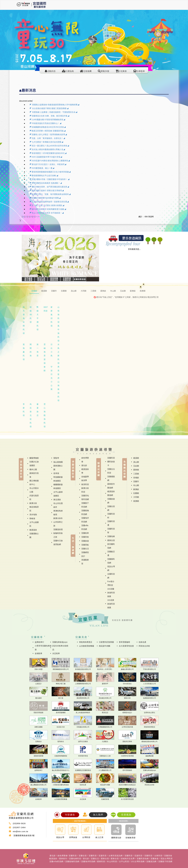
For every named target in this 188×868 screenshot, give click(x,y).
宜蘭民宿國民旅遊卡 (111, 462)
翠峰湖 (32, 519)
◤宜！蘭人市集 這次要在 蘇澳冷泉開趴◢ (47, 205)
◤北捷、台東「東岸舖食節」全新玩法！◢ (47, 138)
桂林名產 (142, 642)
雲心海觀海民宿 (45, 415)
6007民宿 (46, 309)
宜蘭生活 (85, 549)
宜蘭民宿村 (111, 516)
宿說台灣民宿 (167, 859)
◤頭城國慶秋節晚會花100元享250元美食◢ (48, 127)
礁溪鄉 (136, 458)
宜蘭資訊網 (151, 861)
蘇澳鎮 (136, 489)
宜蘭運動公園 (34, 535)
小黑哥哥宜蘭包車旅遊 (43, 648)
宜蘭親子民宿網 (85, 505)
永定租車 (56, 653)
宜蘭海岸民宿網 (85, 520)
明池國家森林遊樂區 (58, 479)
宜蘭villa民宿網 (85, 527)
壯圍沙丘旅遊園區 (34, 464)
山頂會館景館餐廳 (87, 646)
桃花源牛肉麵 (105, 646)
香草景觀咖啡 (124, 642)
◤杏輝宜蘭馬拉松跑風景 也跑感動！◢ (46, 183)
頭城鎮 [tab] (34, 291)
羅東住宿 (111, 540)
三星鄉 (136, 474)
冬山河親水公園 (34, 490)
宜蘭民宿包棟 (143, 859)
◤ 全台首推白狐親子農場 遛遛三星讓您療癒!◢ (49, 108)
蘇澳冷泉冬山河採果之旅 (58, 522)
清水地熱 (33, 515)
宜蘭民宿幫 (111, 531)
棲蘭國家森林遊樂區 (58, 486)
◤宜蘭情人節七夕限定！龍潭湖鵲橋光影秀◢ (48, 134)
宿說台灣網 (111, 568)
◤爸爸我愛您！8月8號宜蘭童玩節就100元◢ (48, 153)
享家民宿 (24, 410)
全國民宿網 (111, 576)
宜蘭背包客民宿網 (85, 497)
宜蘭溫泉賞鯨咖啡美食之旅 (58, 533)
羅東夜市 (63, 859)
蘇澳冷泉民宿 (85, 490)
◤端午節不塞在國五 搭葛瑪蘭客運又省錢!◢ (48, 209)
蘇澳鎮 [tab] (133, 291)
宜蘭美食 (85, 537)
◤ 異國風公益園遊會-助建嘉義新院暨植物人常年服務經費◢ (55, 105)
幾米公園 (33, 469)
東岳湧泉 (57, 500)
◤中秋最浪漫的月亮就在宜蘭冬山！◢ (46, 123)
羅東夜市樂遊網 (111, 486)
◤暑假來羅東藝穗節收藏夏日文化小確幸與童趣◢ (50, 172)
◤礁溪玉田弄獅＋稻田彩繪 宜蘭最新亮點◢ (48, 131)
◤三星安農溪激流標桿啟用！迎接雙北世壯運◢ (49, 202)
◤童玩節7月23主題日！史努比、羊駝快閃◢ (48, 164)
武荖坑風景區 (34, 497)
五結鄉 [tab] (123, 291)
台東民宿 (158, 856)
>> (38, 217)
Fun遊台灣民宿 (111, 583)
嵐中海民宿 (58, 333)
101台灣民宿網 (138, 861)
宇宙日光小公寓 (52, 378)
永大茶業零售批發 (126, 646)
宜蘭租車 (85, 533)
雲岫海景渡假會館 (45, 357)
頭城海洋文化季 (128, 859)
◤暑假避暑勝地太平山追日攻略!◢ (44, 176)
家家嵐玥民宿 (52, 316)
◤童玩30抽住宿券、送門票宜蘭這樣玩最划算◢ (49, 187)
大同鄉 (136, 497)
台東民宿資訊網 (116, 856)
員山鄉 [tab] (74, 291)
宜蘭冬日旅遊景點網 (58, 542)
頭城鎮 (136, 478)
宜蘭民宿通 (111, 523)
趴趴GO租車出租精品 (60, 648)
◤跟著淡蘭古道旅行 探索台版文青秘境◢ (47, 190)
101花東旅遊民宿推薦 (111, 604)
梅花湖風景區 (34, 509)
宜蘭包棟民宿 (75, 859)
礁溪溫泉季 (85, 471)
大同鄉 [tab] (83, 291)
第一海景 (38, 350)
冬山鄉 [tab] (113, 291)
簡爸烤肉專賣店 (86, 642)
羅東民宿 (101, 861)
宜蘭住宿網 (111, 508)
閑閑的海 (31, 350)
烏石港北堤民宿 (31, 415)
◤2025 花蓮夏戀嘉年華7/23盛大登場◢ (46, 157)
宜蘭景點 (85, 545)
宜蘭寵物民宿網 (85, 512)
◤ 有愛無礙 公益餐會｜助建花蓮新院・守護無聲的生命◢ (54, 112)
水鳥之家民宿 (58, 354)
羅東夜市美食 (34, 475)
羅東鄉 (136, 470)
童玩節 (84, 465)
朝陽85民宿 (31, 315)
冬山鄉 (136, 485)
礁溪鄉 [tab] (44, 291)
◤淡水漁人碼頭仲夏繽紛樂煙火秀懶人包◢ (47, 149)
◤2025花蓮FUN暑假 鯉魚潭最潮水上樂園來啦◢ (50, 161)
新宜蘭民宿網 (111, 546)
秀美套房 (58, 372)
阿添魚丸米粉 (144, 646)
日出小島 (52, 350)
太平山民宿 (124, 861)
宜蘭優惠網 (111, 478)
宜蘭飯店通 (111, 553)
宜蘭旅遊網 (111, 501)
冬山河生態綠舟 (58, 505)
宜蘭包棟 (111, 536)
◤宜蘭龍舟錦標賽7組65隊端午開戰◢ (45, 198)
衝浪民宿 (85, 484)
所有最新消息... (134, 249)
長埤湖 (56, 473)
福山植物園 (58, 462)
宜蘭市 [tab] (54, 291)
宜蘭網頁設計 (85, 554)
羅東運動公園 (58, 468)
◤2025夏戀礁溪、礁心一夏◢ (42, 168)
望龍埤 (56, 458)
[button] (27, 256)
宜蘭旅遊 (85, 541)
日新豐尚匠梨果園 (106, 642)
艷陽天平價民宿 (38, 318)
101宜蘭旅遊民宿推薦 (111, 593)
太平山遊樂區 (34, 524)
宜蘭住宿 (83, 856)
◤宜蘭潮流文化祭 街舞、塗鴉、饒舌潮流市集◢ (50, 116)
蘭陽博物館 (34, 458)
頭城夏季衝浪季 (85, 479)
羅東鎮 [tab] (103, 291)
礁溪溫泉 (33, 530)
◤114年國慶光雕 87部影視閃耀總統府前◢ (47, 120)
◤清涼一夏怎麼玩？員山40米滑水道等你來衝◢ (49, 146)
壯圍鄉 (136, 493)
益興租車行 (39, 642)
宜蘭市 (136, 481)
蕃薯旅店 (38, 410)
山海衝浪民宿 (58, 391)
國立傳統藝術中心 (34, 483)
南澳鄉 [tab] (143, 291)
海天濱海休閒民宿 (24, 320)
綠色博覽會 (85, 460)
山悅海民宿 (58, 315)
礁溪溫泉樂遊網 (111, 493)
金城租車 (38, 653)
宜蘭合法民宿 (111, 471)
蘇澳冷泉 (33, 503)
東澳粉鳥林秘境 (58, 513)
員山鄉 (136, 462)
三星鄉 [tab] (93, 291)
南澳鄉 (136, 501)
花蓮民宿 (103, 856)
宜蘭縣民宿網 (111, 561)
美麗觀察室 (85, 562)
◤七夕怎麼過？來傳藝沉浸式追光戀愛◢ (46, 142)
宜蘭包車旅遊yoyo (60, 642)
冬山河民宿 (112, 861)
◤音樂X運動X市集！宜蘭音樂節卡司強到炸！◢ (50, 179)
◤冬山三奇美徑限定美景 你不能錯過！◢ (47, 213)
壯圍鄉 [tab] (64, 291)
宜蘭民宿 (73, 856)
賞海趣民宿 (24, 352)
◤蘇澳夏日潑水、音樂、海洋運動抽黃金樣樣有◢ (50, 194)
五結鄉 (136, 466)
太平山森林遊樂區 (58, 494)
